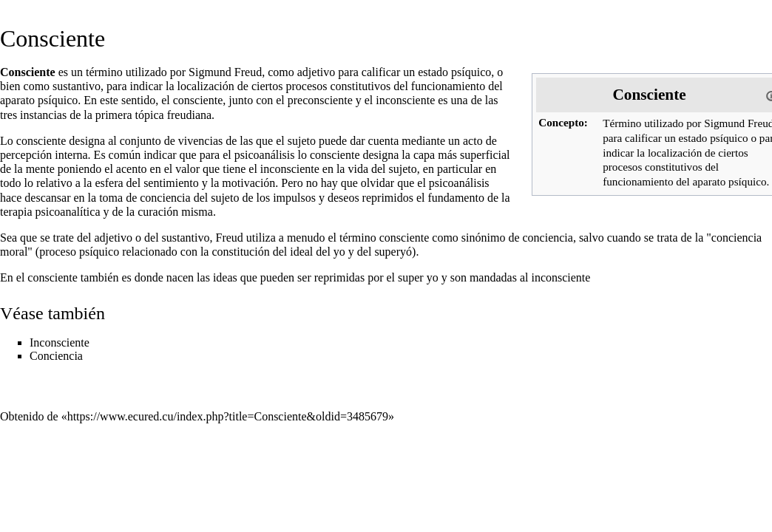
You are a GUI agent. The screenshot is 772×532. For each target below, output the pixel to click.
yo (339, 252)
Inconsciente (60, 342)
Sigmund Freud (225, 72)
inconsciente (405, 100)
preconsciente (320, 100)
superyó (393, 252)
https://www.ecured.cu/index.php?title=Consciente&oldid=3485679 (228, 416)
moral (14, 252)
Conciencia (56, 356)
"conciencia (734, 238)
